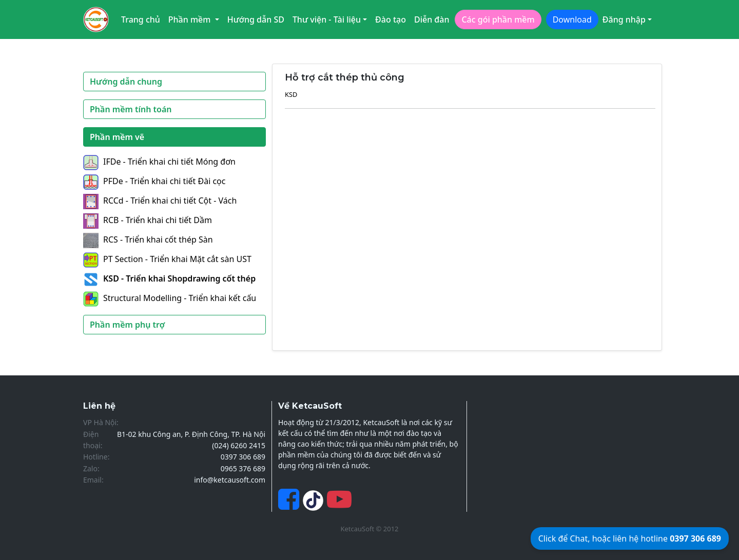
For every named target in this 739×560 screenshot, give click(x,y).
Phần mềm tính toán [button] (131, 109)
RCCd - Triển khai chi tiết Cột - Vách (160, 201)
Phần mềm (191, 19)
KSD (291, 94)
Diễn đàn (432, 19)
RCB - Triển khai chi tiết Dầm (148, 220)
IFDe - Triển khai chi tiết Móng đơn (159, 162)
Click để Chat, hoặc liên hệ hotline (630, 538)
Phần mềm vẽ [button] (117, 137)
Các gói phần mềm (498, 19)
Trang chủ (141, 19)
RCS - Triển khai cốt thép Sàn (148, 239)
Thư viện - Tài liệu (327, 19)
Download (572, 19)
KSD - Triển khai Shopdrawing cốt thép (169, 278)
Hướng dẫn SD (256, 19)
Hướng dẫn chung (126, 82)
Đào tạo (391, 19)
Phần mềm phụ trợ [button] (127, 325)
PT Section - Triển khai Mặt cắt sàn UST (167, 259)
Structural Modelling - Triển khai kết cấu (170, 298)
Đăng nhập (624, 19)
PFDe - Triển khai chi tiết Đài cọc (154, 181)
